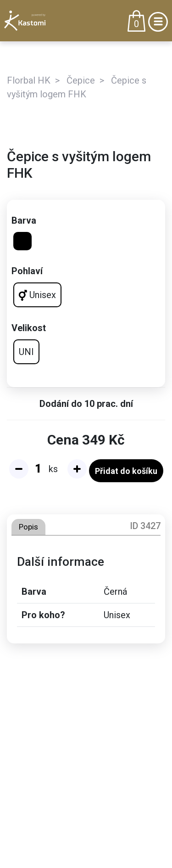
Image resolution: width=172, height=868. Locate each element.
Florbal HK (29, 80)
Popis (28, 527)
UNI (26, 352)
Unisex (37, 295)
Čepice (81, 80)
